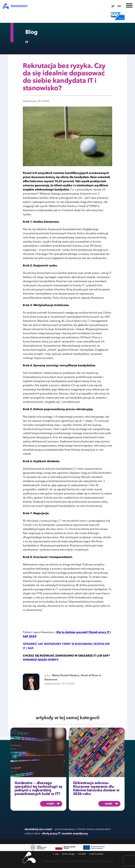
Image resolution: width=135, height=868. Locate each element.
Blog (31, 32)
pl (113, 6)
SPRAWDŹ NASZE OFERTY (41, 660)
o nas (56, 854)
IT (27, 42)
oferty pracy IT (51, 834)
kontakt (82, 854)
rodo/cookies (96, 854)
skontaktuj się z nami (38, 829)
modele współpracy (75, 834)
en (119, 6)
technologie (68, 854)
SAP (105, 656)
